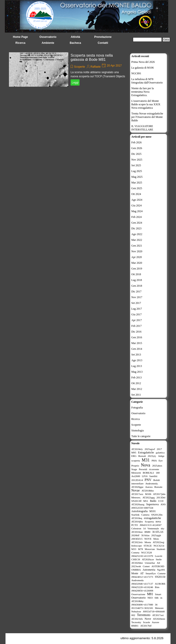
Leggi (75, 83)
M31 (146, 460)
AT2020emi (159, 619)
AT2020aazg (138, 504)
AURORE (160, 584)
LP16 (145, 476)
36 (156, 605)
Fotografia (137, 408)
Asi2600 (136, 476)
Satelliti (153, 476)
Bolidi (157, 480)
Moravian (150, 549)
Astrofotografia (139, 511)
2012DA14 (137, 480)
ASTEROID (158, 566)
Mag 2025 (137, 177)
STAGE (148, 546)
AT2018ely (137, 449)
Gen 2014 (137, 349)
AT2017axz (137, 494)
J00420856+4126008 (142, 591)
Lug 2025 (137, 171)
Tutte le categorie (141, 436)
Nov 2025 (137, 160)
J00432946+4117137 (142, 584)
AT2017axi (158, 615)
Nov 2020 (137, 251)
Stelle (159, 559)
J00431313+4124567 (151, 525)
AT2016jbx (137, 522)
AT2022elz (137, 542)
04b (157, 598)
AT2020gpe (137, 487)
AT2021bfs (137, 619)
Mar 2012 (137, 389)
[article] (68, 69)
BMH (147, 532)
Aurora (149, 487)
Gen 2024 (137, 223)
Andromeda (137, 580)
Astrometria (149, 570)
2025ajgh (156, 535)
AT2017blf (146, 626)
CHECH (136, 559)
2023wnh (136, 566)
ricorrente (154, 469)
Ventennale (153, 528)
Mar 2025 (137, 183)
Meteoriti (136, 473)
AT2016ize (137, 532)
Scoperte (80, 67)
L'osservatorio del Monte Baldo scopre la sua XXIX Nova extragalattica (146, 104)
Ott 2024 (136, 194)
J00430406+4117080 (142, 605)
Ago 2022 (137, 234)
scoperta (136, 461)
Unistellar (150, 563)
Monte (135, 573)
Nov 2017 (137, 297)
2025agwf (150, 449)
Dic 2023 (136, 228)
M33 (134, 549)
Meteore (159, 608)
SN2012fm (157, 515)
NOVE (148, 539)
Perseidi (143, 469)
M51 (146, 501)
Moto (156, 539)
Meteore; (136, 497)
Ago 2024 (137, 200)
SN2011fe (160, 577)
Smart (158, 594)
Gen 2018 (137, 286)
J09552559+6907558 (142, 508)
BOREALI (148, 473)
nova (158, 522)
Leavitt (159, 556)
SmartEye (151, 573)
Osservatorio (138, 413)
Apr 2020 (137, 257)
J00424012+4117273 (142, 577)
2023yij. (152, 456)
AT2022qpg (149, 497)
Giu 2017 (136, 314)
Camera (145, 515)
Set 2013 (136, 355)
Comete (161, 573)
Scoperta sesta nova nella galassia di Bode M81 (92, 57)
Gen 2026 (137, 148)
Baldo (153, 501)
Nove (148, 619)
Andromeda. (152, 483)
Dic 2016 (136, 332)
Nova (146, 465)
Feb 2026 (136, 142)
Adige (161, 456)
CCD (161, 501)
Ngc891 (161, 570)
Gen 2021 (137, 246)
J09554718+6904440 (154, 611)
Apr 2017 (137, 320)
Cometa (135, 552)
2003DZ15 (137, 539)
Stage (134, 469)
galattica (160, 452)
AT (142, 573)
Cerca (166, 40)
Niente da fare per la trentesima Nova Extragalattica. (143, 92)
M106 (148, 494)
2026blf (135, 535)
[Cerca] (147, 40)
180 (158, 473)
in (161, 598)
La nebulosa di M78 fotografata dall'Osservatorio (147, 81)
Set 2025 (136, 165)
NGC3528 (146, 552)
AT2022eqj (159, 542)
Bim (157, 587)
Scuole (147, 622)
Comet (146, 566)
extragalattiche (153, 518)
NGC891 (136, 73)
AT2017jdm (159, 494)
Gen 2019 (137, 269)
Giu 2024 (136, 205)
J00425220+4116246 (142, 587)
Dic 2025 (136, 154)
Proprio (135, 466)
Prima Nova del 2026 (143, 62)
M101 (153, 511)
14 (144, 528)
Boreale (158, 487)
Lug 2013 (137, 366)
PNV (148, 480)
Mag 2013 (137, 372)
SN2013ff (136, 501)
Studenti (161, 549)
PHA (154, 461)
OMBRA (136, 570)
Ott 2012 (136, 383)
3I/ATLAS (158, 532)
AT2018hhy (137, 601)
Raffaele (96, 67)
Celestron (136, 528)
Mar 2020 (137, 263)
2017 (159, 449)
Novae (136, 490)
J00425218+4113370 (142, 556)
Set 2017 (136, 303)
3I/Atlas (145, 535)
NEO (150, 598)
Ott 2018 (136, 274)
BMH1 (135, 626)
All (158, 563)
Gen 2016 (137, 337)
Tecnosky (136, 622)
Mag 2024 (137, 211)
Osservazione (138, 594)
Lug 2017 (137, 309)
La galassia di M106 (143, 68)
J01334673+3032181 (142, 608)
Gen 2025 (137, 188)
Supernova (152, 504)
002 (133, 615)
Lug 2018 (137, 280)
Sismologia (137, 430)
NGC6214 (159, 546)
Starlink (135, 515)
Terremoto (144, 615)
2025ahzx (157, 466)
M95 (134, 452)
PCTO (135, 525)
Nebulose (136, 611)
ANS (163, 504)
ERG (134, 456)
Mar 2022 (137, 240)
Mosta (148, 542)
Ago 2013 (137, 360)
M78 (140, 549)
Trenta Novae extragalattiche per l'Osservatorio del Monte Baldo (147, 117)
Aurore (156, 622)
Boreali (142, 456)
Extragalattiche (146, 452)
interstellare (137, 483)
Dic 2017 (136, 291)
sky (162, 528)
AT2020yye (148, 559)
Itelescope (137, 546)
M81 (150, 594)
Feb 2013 (136, 378)
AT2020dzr (137, 563)
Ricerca (136, 419)
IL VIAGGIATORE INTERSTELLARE (142, 128)
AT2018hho (148, 491)
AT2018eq (137, 518)
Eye (161, 461)
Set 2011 (136, 395)
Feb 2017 (136, 326)
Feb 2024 (136, 217)
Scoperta (149, 522)
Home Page (20, 37)
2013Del (161, 497)
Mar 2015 (137, 343)
